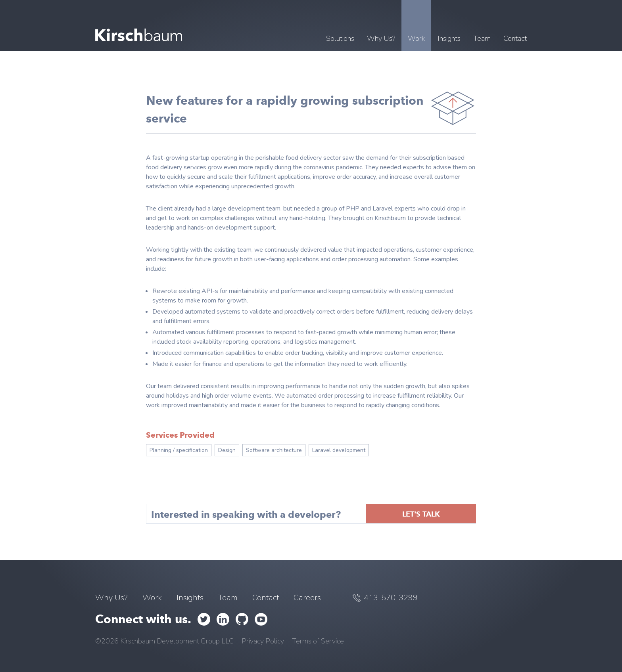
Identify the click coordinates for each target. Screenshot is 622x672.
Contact (266, 598)
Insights (190, 598)
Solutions (340, 38)
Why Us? (111, 598)
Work (152, 598)
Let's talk (421, 514)
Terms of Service (318, 641)
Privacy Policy (263, 641)
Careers (307, 598)
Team (228, 598)
